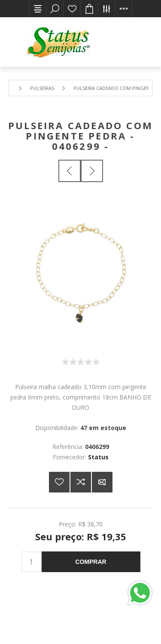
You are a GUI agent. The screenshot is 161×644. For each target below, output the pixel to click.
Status (98, 457)
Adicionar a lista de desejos (59, 482)
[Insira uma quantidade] (31, 562)
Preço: (68, 524)
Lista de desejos (72, 9)
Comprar (91, 562)
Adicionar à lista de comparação (81, 482)
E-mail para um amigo (102, 482)
